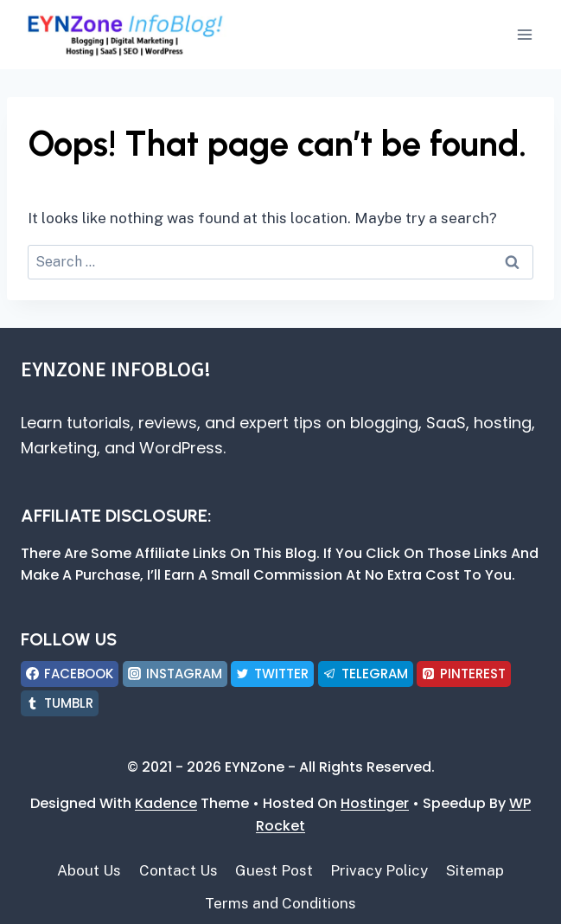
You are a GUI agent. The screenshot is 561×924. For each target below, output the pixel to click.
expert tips (280, 423)
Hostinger (375, 803)
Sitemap (475, 870)
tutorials (99, 423)
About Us (89, 870)
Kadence (166, 803)
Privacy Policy (379, 870)
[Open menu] (524, 34)
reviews (168, 423)
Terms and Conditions (280, 903)
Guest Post (274, 870)
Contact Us (178, 870)
